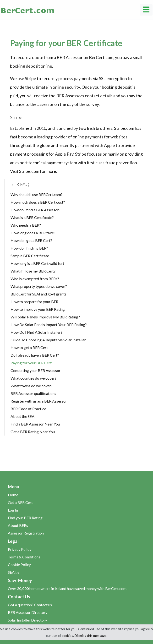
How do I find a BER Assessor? (36, 210)
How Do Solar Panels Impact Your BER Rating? (49, 325)
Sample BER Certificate (30, 256)
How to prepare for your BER (34, 302)
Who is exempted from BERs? (35, 279)
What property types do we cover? (39, 286)
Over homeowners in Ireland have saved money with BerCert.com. (68, 588)
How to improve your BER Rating (38, 309)
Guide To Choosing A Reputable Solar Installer (48, 340)
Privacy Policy (20, 549)
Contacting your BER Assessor (36, 370)
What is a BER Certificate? (32, 217)
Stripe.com (29, 171)
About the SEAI (23, 416)
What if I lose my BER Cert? (33, 271)
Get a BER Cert (20, 502)
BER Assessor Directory (28, 612)
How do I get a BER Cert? (31, 240)
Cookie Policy (19, 565)
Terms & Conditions (24, 557)
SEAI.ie (14, 572)
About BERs (18, 525)
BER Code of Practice (28, 409)
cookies (67, 636)
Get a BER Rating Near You (33, 432)
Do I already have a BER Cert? (35, 355)
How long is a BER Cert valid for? (38, 263)
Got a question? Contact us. (30, 605)
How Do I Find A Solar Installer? (36, 332)
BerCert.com (27, 10)
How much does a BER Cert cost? (38, 202)
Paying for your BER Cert (31, 363)
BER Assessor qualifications (33, 393)
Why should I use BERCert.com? (37, 194)
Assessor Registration (26, 533)
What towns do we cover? (32, 386)
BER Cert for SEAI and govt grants (38, 294)
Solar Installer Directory (27, 620)
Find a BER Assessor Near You (35, 424)
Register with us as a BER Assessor (39, 401)
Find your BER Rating (25, 518)
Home (13, 495)
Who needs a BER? (26, 225)
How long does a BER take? (33, 233)
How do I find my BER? (29, 248)
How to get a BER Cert (29, 347)
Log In (13, 510)
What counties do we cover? (33, 378)
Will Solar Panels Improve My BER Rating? (45, 317)
